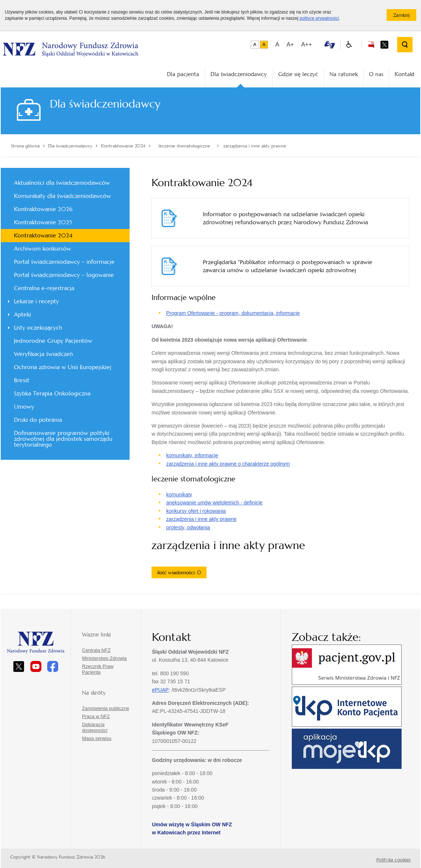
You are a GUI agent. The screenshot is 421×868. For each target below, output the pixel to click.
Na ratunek (344, 74)
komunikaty (179, 495)
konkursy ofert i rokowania (196, 511)
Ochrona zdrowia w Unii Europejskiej (63, 367)
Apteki (23, 314)
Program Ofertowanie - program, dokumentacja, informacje (233, 313)
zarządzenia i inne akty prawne (201, 519)
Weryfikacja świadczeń (43, 354)
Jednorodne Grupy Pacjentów (53, 341)
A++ (307, 44)
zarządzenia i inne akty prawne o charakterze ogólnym (228, 464)
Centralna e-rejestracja (44, 288)
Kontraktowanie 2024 (43, 235)
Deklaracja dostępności (95, 727)
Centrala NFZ (96, 650)
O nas (376, 74)
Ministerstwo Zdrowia (104, 658)
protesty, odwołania (188, 527)
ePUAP (160, 690)
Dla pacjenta (183, 74)
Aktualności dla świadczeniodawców (62, 183)
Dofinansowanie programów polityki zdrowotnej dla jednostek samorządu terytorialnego (63, 439)
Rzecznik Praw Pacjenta (98, 669)
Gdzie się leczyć (298, 74)
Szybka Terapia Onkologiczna (52, 393)
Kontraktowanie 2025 (43, 222)
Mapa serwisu (97, 738)
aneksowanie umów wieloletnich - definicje (214, 503)
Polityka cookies (394, 860)
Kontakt (405, 74)
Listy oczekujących (38, 328)
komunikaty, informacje (192, 455)
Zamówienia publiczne (106, 708)
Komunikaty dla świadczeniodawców (62, 196)
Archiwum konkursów (42, 249)
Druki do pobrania (38, 420)
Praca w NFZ (96, 716)
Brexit (22, 380)
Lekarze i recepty (36, 301)
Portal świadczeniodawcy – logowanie (64, 275)
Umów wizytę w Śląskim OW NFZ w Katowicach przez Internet (192, 828)
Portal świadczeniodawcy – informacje (64, 262)
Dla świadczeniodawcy (239, 74)
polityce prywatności (319, 18)
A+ (290, 44)
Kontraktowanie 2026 (43, 209)
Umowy (24, 407)
